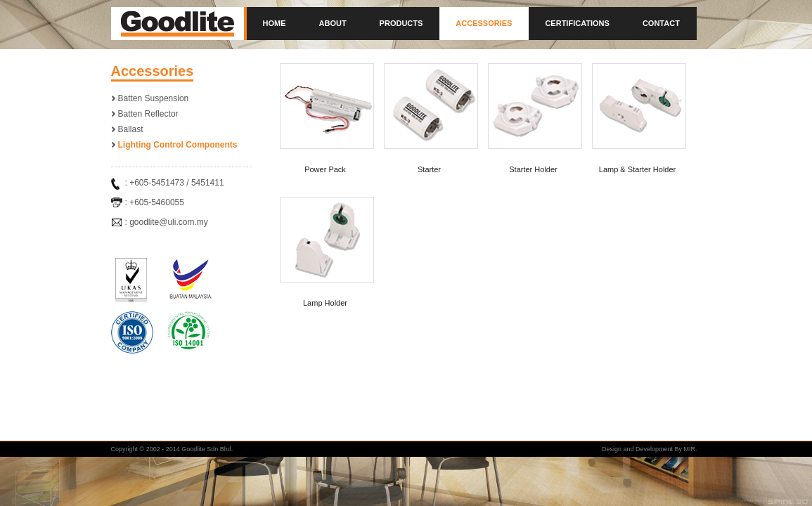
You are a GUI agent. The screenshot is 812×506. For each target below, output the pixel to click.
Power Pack (325, 169)
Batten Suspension (154, 98)
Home (275, 23)
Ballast (131, 129)
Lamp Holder (325, 303)
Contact (661, 23)
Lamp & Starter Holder (637, 169)
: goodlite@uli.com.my (167, 222)
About (333, 23)
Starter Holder (533, 169)
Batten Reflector (148, 114)
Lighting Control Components (178, 145)
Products (401, 23)
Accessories (484, 23)
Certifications (577, 23)
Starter (429, 169)
